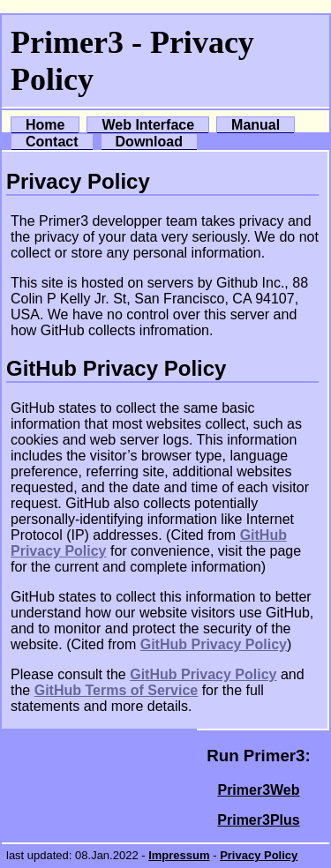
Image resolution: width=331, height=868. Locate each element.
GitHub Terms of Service (117, 690)
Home (45, 125)
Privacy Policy (259, 855)
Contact (52, 142)
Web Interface (148, 125)
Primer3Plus (258, 820)
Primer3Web (258, 790)
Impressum (179, 855)
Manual (256, 125)
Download (149, 142)
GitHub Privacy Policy (214, 644)
